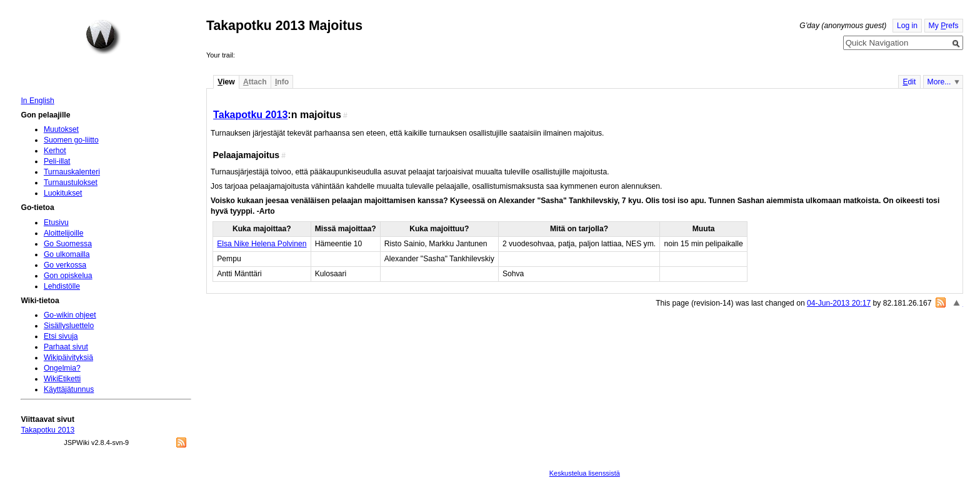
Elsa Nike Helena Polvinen (262, 244)
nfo (282, 82)
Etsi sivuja (61, 336)
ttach (255, 82)
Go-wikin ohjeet (70, 315)
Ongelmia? (62, 368)
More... (939, 82)
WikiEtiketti (62, 379)
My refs (944, 26)
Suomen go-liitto (71, 140)
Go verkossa (65, 265)
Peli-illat (57, 161)
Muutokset (61, 129)
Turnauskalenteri (72, 172)
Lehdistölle (62, 286)
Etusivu (56, 222)
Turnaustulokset (71, 182)
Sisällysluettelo (69, 326)
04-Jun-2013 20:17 (839, 303)
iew (226, 82)
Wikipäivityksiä (68, 357)
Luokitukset (63, 193)
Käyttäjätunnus (69, 389)
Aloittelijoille (64, 233)
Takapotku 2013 (250, 114)
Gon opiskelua (68, 276)
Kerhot (55, 151)
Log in (907, 26)
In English (37, 101)
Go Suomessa (68, 244)
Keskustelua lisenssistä (585, 473)
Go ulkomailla (67, 254)
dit (909, 82)
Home (103, 37)
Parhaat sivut (66, 347)
